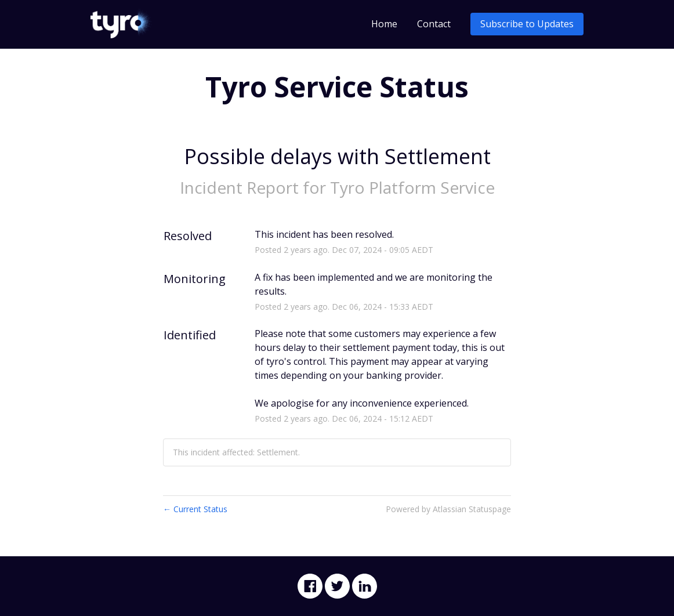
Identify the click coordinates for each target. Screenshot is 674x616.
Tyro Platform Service (412, 187)
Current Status (195, 509)
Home (384, 24)
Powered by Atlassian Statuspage (448, 509)
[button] (527, 24)
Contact (434, 24)
